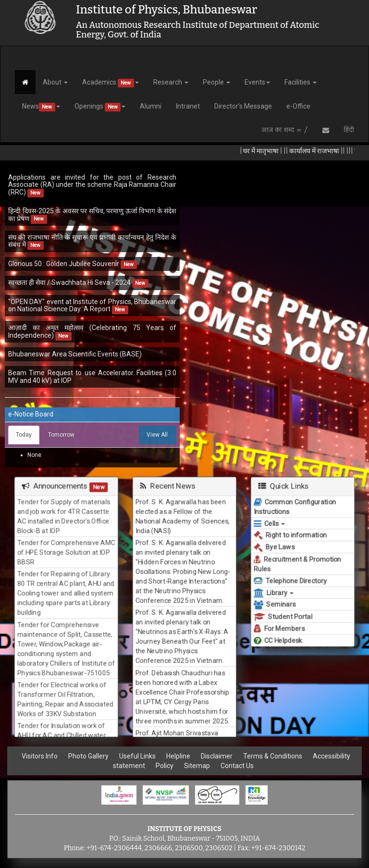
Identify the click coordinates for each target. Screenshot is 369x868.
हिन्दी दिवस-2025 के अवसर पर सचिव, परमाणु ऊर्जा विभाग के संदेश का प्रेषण (92, 214)
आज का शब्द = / (285, 130)
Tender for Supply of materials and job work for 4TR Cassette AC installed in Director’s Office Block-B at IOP (63, 513)
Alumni (151, 106)
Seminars (273, 606)
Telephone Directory (290, 581)
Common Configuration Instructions (295, 504)
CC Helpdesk (277, 643)
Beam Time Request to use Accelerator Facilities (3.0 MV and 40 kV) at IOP (92, 376)
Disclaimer (217, 756)
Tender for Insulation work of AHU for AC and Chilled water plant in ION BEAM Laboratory (61, 740)
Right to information (290, 534)
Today (24, 435)
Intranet (188, 106)
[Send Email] (326, 130)
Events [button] (257, 82)
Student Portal (282, 618)
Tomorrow (61, 435)
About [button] (55, 82)
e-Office (298, 106)
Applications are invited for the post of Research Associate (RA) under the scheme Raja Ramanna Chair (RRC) (92, 185)
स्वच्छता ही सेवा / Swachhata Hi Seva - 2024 (70, 282)
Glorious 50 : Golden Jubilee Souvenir (64, 264)
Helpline (178, 756)
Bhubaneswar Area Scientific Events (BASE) (75, 354)
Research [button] (171, 82)
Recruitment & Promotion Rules (297, 564)
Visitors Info (40, 756)
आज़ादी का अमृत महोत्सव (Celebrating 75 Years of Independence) (92, 331)
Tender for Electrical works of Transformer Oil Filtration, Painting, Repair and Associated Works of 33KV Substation (65, 702)
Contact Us (237, 766)
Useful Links (137, 756)
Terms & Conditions (273, 756)
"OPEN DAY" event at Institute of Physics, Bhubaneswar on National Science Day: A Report (92, 305)
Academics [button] (111, 83)
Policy (165, 766)
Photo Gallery (88, 756)
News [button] (41, 107)
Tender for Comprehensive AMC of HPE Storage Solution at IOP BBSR (66, 550)
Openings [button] (100, 107)
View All (157, 435)
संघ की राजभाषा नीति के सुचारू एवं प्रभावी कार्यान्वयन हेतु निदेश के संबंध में (92, 241)
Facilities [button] (301, 82)
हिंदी (349, 130)
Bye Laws (273, 546)
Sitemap (197, 766)
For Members (278, 630)
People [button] (216, 82)
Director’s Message (243, 106)
